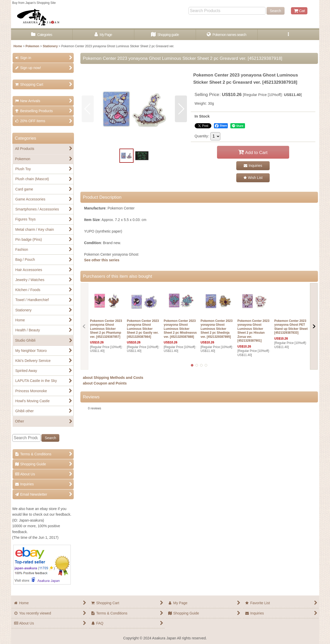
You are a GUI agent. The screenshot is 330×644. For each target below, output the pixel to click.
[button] (288, 35)
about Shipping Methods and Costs (113, 378)
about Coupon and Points (105, 383)
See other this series (102, 260)
